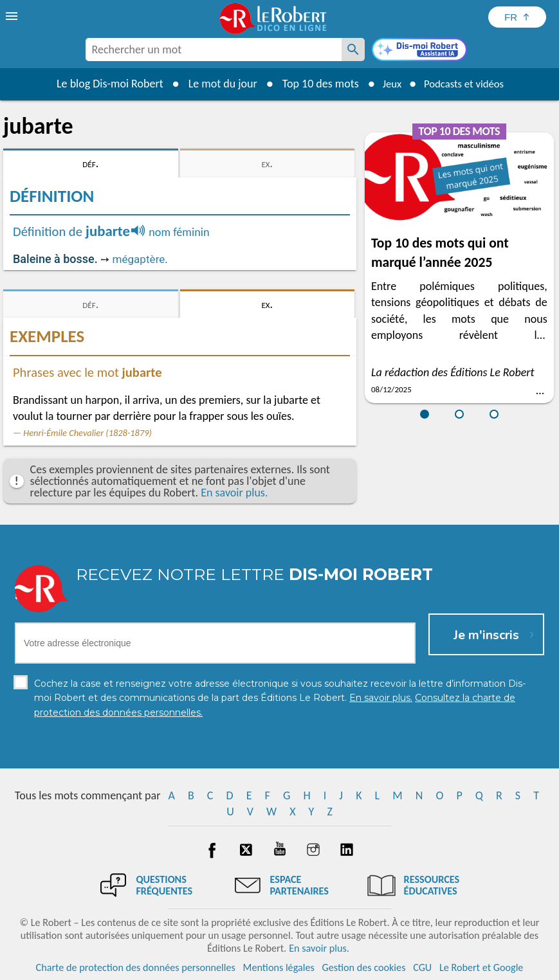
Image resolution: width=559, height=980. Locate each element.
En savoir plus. (234, 493)
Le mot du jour (216, 84)
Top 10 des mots (314, 84)
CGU (422, 967)
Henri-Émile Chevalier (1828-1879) (87, 433)
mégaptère (138, 259)
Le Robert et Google (481, 967)
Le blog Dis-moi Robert (104, 84)
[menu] (13, 16)
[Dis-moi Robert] (419, 51)
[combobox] (214, 50)
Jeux (387, 84)
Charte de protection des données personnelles (136, 967)
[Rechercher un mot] (353, 50)
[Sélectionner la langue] (517, 17)
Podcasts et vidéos (466, 84)
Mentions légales (279, 967)
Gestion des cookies (364, 967)
